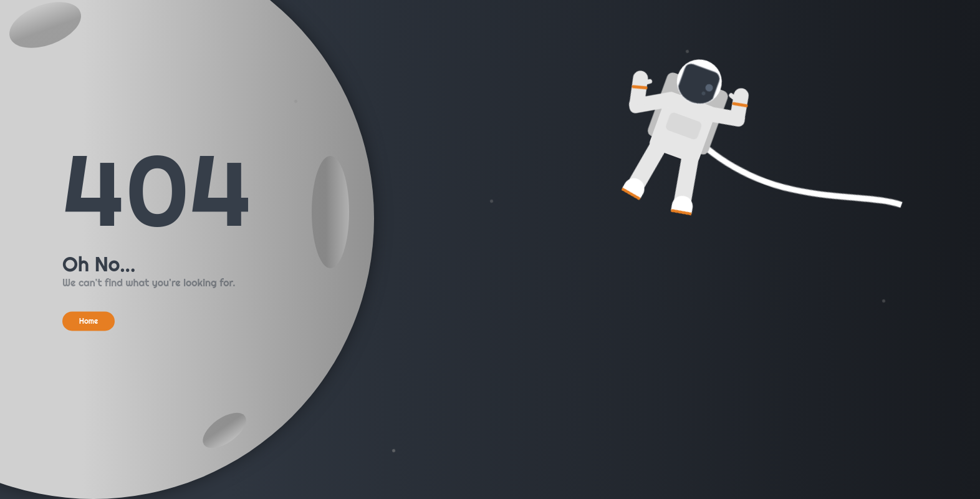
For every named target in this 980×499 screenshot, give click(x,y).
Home (89, 321)
